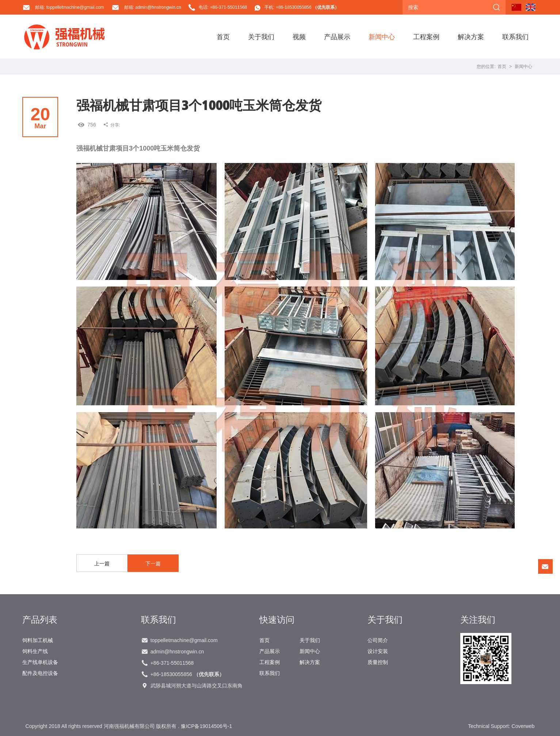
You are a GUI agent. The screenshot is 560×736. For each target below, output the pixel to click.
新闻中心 (382, 37)
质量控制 (378, 662)
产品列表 (40, 619)
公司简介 (378, 640)
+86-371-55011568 (172, 663)
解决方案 (471, 37)
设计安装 (378, 651)
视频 (299, 37)
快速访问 (277, 619)
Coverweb (523, 726)
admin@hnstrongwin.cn (177, 652)
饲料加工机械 (38, 640)
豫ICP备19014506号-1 (206, 726)
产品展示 (337, 37)
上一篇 (102, 564)
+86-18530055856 (187, 674)
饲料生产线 (35, 651)
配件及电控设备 (40, 673)
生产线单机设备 (40, 662)
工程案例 (426, 37)
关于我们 (261, 37)
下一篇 (153, 564)
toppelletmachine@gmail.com (184, 640)
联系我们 (515, 37)
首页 (223, 37)
